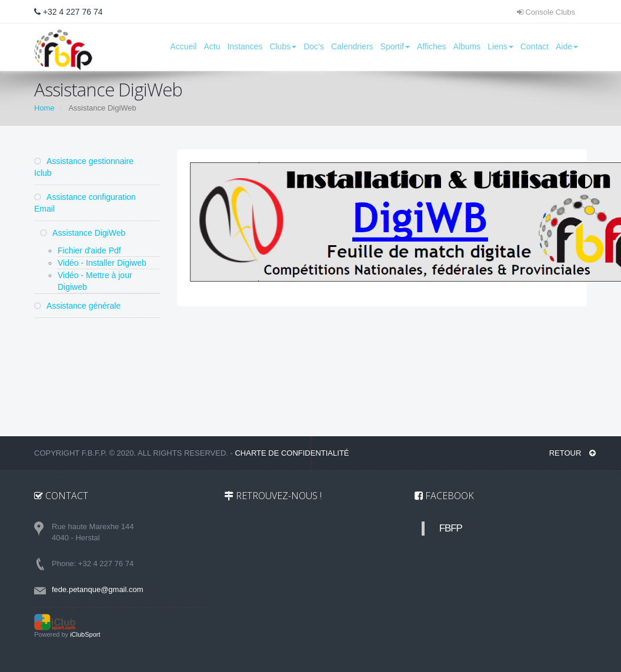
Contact (535, 46)
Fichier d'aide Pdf (89, 250)
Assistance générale (77, 306)
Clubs (283, 46)
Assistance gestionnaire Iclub (84, 167)
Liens (500, 46)
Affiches (432, 46)
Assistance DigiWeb (83, 233)
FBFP (451, 528)
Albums (467, 46)
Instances (245, 46)
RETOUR (572, 453)
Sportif (395, 46)
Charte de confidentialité (292, 453)
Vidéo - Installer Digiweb (102, 263)
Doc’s (314, 46)
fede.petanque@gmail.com (98, 589)
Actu (212, 46)
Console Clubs (546, 12)
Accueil (183, 46)
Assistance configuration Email (85, 203)
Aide (567, 46)
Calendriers (352, 46)
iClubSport (85, 634)
